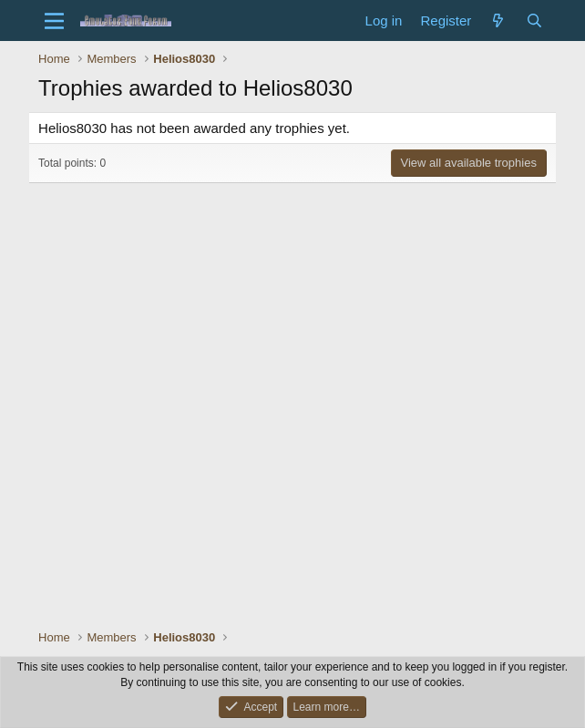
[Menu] (54, 21)
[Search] (534, 21)
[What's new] (498, 21)
